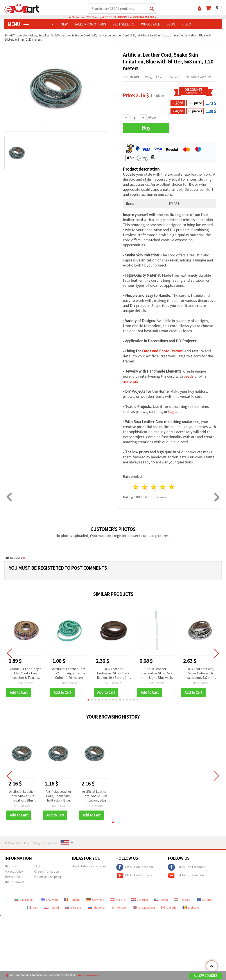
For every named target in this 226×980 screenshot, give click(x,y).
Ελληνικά (49, 900)
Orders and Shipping (48, 877)
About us (11, 866)
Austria (118, 900)
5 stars (172, 487)
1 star (136, 487)
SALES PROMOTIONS (90, 24)
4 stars (163, 487)
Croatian (140, 900)
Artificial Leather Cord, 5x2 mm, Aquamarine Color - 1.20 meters (69, 673)
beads (189, 376)
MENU (18, 24)
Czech (161, 900)
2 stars (145, 487)
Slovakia (73, 908)
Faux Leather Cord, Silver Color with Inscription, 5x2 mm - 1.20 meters (200, 674)
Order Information (47, 872)
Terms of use (13, 877)
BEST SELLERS (124, 24)
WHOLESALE (151, 24)
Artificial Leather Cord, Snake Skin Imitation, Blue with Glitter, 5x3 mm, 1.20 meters (22, 796)
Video (186, 24)
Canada (169, 908)
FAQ (37, 866)
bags (172, 412)
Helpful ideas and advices (89, 866)
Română (72, 900)
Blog (171, 24)
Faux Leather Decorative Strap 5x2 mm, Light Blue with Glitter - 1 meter (157, 674)
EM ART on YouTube (134, 876)
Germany (95, 900)
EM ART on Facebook (135, 867)
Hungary (182, 900)
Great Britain (144, 908)
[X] (6, 975)
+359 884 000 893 (143, 17)
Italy (32, 908)
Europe (204, 900)
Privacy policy (14, 872)
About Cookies (14, 882)
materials (131, 381)
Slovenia (96, 908)
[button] (88, 700)
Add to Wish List (199, 77)
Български (24, 900)
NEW (64, 24)
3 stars (154, 487)
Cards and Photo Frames (162, 351)
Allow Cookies (205, 976)
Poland (51, 908)
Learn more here (88, 975)
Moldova (191, 908)
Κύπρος (119, 908)
